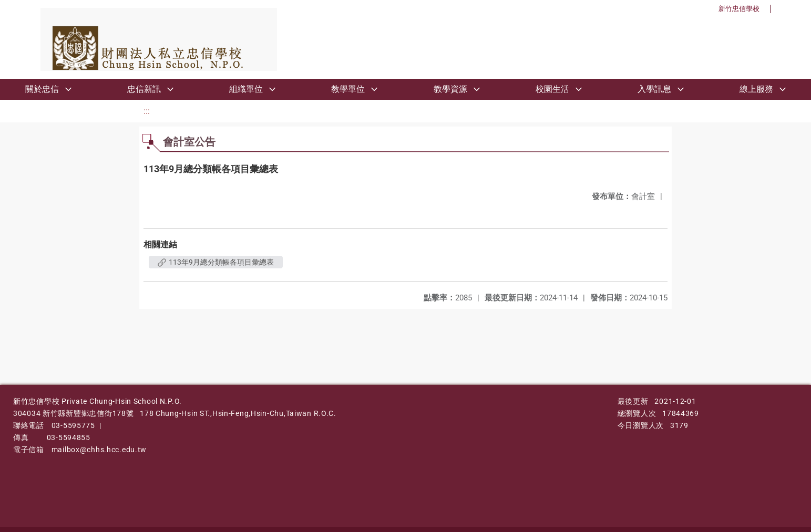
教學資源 (450, 89)
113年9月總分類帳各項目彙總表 (216, 262)
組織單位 (246, 89)
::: (147, 111)
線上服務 (756, 89)
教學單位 (348, 89)
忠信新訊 (144, 89)
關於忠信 (42, 89)
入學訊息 (654, 89)
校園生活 (552, 89)
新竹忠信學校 (739, 9)
